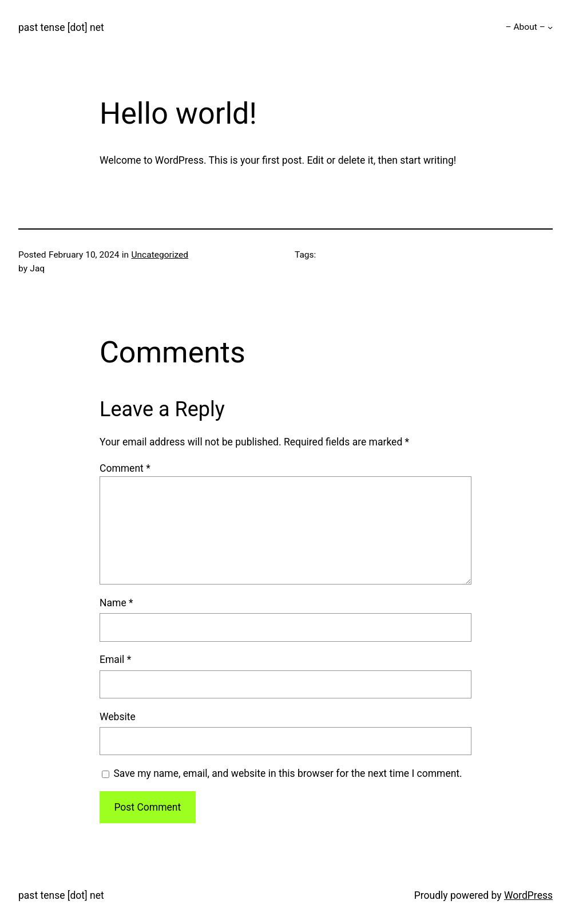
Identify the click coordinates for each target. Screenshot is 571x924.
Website (118, 717)
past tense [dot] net (61, 27)
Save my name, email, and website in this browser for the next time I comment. (288, 773)
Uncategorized (160, 255)
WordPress (528, 895)
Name (116, 603)
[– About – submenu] (550, 27)
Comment (125, 468)
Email (115, 660)
